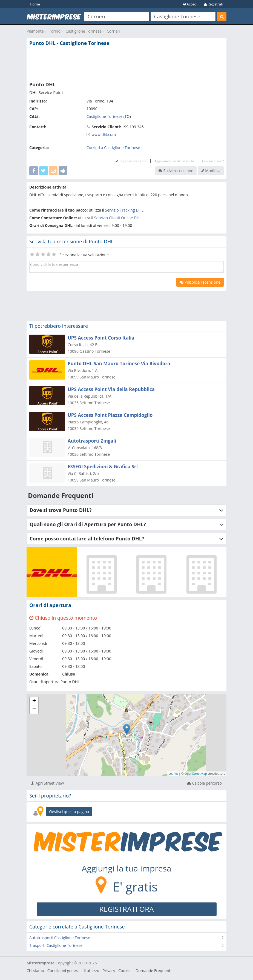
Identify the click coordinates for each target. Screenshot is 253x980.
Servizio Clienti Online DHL (118, 218)
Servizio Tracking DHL (124, 210)
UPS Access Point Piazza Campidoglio (110, 415)
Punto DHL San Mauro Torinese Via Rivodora (119, 364)
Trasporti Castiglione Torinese (56, 945)
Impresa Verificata (131, 161)
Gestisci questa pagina (69, 812)
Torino (54, 31)
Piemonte (35, 31)
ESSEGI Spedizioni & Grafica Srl (103, 467)
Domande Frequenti (153, 971)
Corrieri (113, 31)
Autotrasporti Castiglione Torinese (60, 938)
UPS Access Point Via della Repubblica (111, 389)
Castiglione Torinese (84, 31)
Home (35, 4)
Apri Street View (48, 783)
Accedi (190, 4)
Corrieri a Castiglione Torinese (113, 148)
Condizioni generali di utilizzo (73, 971)
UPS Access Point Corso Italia (101, 338)
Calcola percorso (204, 783)
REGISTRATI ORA (127, 909)
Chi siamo (35, 971)
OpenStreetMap (196, 774)
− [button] (34, 710)
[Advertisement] (127, 64)
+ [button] (34, 701)
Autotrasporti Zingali (92, 441)
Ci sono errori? (213, 161)
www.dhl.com (104, 134)
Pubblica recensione (200, 282)
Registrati (214, 4)
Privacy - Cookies (117, 971)
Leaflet (173, 774)
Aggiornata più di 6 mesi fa (174, 161)
